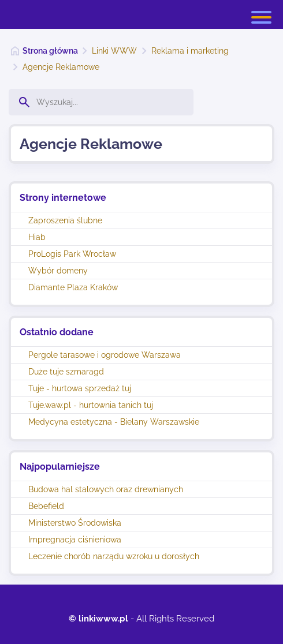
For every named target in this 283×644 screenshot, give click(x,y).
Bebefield (46, 506)
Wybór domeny (58, 271)
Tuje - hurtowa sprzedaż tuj (80, 388)
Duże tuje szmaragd (66, 372)
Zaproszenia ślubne (65, 220)
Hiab (37, 237)
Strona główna (50, 51)
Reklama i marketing (190, 51)
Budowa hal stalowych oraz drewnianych (106, 489)
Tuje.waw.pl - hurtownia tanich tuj (91, 405)
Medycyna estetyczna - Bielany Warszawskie (114, 422)
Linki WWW (114, 51)
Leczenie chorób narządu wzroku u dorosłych (114, 556)
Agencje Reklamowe (61, 67)
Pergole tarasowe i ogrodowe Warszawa (105, 355)
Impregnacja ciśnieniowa (75, 540)
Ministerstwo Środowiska (75, 523)
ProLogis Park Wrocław (72, 254)
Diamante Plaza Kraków (73, 287)
